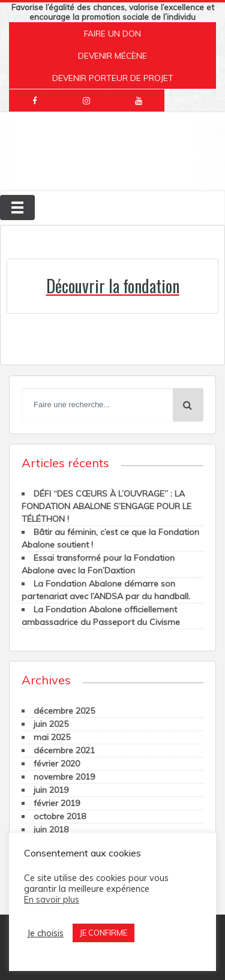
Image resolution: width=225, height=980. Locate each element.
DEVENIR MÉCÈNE (112, 55)
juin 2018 (51, 829)
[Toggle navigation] (17, 208)
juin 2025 (51, 724)
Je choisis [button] (45, 933)
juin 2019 (51, 790)
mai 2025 (52, 737)
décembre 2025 (64, 711)
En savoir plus (52, 900)
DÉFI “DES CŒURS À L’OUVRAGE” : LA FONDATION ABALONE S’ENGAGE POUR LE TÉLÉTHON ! (106, 506)
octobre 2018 (60, 816)
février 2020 (57, 763)
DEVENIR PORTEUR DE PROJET (113, 78)
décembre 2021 (64, 750)
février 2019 (57, 803)
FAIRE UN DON (112, 33)
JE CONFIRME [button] (103, 933)
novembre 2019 (64, 777)
